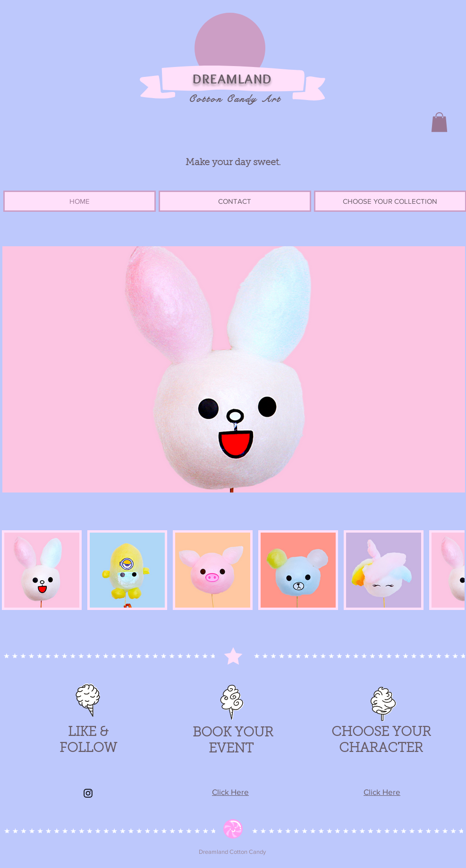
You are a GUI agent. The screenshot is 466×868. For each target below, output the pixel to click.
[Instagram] (88, 793)
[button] (439, 122)
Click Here (230, 792)
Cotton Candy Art (235, 99)
